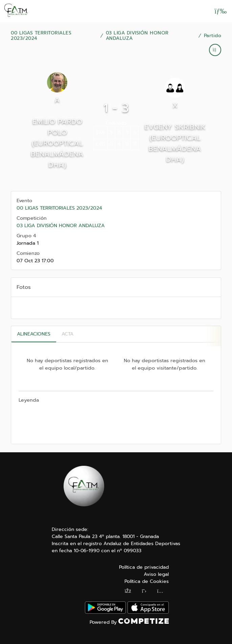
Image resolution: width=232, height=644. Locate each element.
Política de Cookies (147, 581)
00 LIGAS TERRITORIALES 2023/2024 (41, 36)
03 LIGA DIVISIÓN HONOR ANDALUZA (137, 36)
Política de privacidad (144, 567)
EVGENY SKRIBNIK (175, 127)
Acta (67, 334)
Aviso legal (156, 574)
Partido (213, 36)
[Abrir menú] (221, 11)
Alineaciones (34, 334)
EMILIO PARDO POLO (57, 127)
